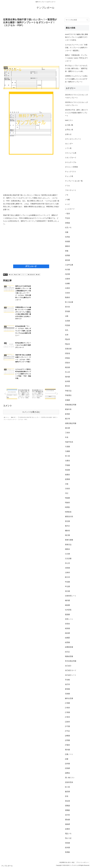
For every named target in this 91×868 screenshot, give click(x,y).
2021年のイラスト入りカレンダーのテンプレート (76, 96)
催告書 (67, 260)
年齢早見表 (69, 442)
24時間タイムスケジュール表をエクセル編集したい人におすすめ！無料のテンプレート (76, 79)
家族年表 (68, 409)
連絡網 (67, 824)
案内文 (67, 526)
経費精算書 (69, 647)
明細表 (67, 503)
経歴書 (67, 642)
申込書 (67, 586)
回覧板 (67, 358)
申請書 (67, 582)
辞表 (67, 796)
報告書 (67, 367)
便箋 (67, 251)
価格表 (67, 246)
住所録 (67, 237)
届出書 (67, 428)
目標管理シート (71, 596)
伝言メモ (68, 228)
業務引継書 (69, 540)
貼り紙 (67, 787)
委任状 (67, 386)
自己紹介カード (71, 670)
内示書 (67, 270)
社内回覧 (68, 610)
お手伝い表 (69, 130)
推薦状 (67, 475)
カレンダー (69, 144)
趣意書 (67, 792)
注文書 (67, 554)
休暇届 (67, 223)
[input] (77, 20)
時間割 (67, 507)
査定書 (67, 521)
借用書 (67, 255)
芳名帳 (67, 680)
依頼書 (67, 241)
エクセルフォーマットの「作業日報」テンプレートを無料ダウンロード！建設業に (76, 48)
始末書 (67, 381)
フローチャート (71, 190)
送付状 (67, 815)
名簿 (5, 275)
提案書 (67, 479)
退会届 (67, 801)
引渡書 (67, 447)
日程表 (67, 489)
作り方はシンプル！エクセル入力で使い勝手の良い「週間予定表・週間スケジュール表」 (76, 68)
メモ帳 (67, 200)
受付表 (67, 307)
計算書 (67, 712)
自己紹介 (68, 666)
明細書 (67, 498)
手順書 (67, 465)
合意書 (67, 321)
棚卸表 (67, 531)
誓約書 (67, 750)
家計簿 (67, 419)
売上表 (67, 372)
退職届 (67, 806)
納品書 (67, 633)
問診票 (67, 339)
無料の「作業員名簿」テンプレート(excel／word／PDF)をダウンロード (76, 58)
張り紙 (67, 456)
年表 (67, 437)
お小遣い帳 (69, 125)
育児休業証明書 (71, 661)
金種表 (67, 829)
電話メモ (68, 834)
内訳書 (67, 274)
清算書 (67, 568)
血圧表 (67, 684)
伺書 (67, 232)
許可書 (67, 726)
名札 (67, 330)
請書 (67, 759)
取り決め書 (69, 302)
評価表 (67, 745)
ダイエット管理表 (71, 167)
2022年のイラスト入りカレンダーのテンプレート (76, 104)
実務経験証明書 (71, 405)
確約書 (67, 600)
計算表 (67, 717)
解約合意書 (69, 698)
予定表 (67, 218)
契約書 (67, 377)
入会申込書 (69, 265)
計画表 (67, 708)
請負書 (67, 768)
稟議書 (67, 614)
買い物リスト (70, 778)
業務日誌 (68, 545)
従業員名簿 (31, 275)
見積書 (67, 694)
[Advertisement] (31, 46)
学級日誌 (68, 391)
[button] (87, 20)
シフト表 (68, 148)
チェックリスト (71, 172)
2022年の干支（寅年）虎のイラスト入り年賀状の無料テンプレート (76, 113)
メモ (67, 195)
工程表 (67, 433)
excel (11, 275)
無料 (38, 275)
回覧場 (67, 353)
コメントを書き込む (31, 369)
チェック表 (69, 176)
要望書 (67, 689)
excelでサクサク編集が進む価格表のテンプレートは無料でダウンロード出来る (77, 37)
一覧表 (67, 214)
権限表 (67, 549)
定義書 (67, 400)
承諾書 (67, 470)
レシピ (67, 204)
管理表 (67, 624)
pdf (16, 275)
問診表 (67, 344)
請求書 (67, 764)
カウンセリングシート (73, 139)
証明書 (67, 740)
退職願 (67, 810)
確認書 (67, 605)
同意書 (67, 325)
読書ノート (69, 754)
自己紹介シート (71, 675)
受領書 (67, 311)
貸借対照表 (69, 782)
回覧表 (67, 363)
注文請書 (68, 559)
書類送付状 (69, 517)
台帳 (67, 316)
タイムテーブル (71, 162)
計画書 (67, 703)
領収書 (67, 843)
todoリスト (69, 120)
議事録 (67, 773)
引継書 (67, 451)
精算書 (67, 628)
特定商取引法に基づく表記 (67, 862)
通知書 (67, 820)
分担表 (67, 293)
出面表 (67, 288)
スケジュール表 (71, 153)
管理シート (69, 619)
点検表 (67, 572)
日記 (67, 493)
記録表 (67, 722)
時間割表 (68, 512)
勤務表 (67, 297)
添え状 (67, 563)
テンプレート (23, 275)
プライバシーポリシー (82, 862)
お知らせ (68, 134)
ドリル (67, 186)
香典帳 (67, 852)
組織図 (67, 638)
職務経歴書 (69, 656)
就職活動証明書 (71, 423)
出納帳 (67, 283)
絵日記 (67, 652)
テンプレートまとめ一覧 (74, 181)
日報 (67, 484)
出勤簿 (67, 279)
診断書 (67, 736)
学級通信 (68, 395)
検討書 (67, 535)
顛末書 (67, 848)
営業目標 (68, 349)
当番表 (67, 461)
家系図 (67, 414)
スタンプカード (71, 158)
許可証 (67, 731)
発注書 (67, 591)
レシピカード (70, 209)
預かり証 (68, 838)
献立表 (67, 577)
